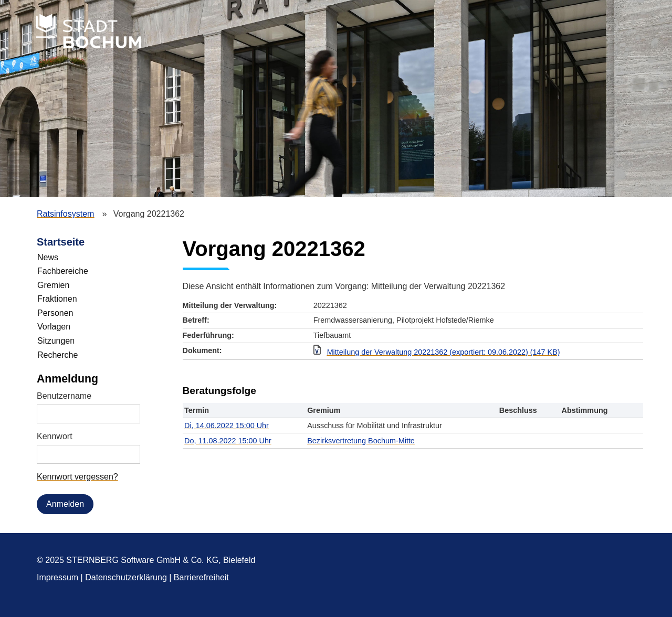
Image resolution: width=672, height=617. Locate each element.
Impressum (57, 577)
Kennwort (55, 436)
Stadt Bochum (89, 31)
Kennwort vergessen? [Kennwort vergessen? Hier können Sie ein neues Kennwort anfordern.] (77, 477)
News (48, 257)
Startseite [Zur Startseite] (61, 242)
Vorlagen (54, 327)
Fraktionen (57, 299)
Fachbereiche (63, 271)
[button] (475, 352)
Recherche (57, 355)
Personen (55, 313)
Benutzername (64, 396)
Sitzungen (56, 341)
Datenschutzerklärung (126, 577)
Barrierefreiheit (201, 577)
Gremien (53, 285)
